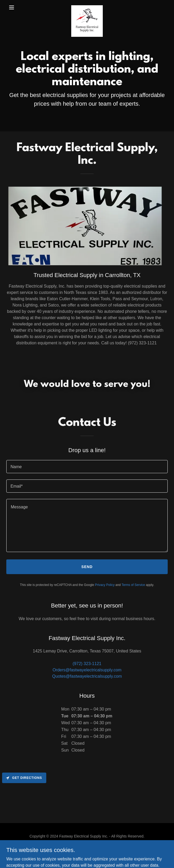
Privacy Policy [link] (105, 585)
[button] (18, 7)
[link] (87, 7)
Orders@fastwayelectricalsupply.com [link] (87, 670)
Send (87, 567)
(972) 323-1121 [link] (87, 664)
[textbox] (87, 467)
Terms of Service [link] (133, 585)
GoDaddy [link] (84, 855)
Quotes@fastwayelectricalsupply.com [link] (87, 676)
